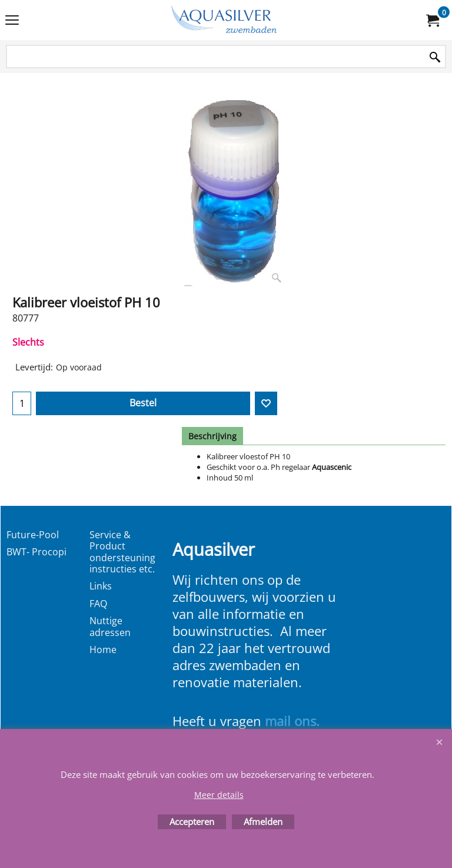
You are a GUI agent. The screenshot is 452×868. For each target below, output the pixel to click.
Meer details (219, 795)
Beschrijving (212, 436)
